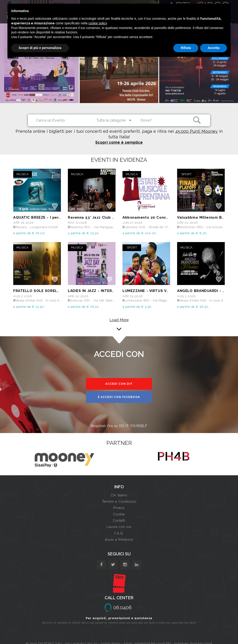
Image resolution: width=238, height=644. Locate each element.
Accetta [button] (213, 48)
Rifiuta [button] (186, 48)
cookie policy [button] (98, 23)
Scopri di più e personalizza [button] (40, 48)
